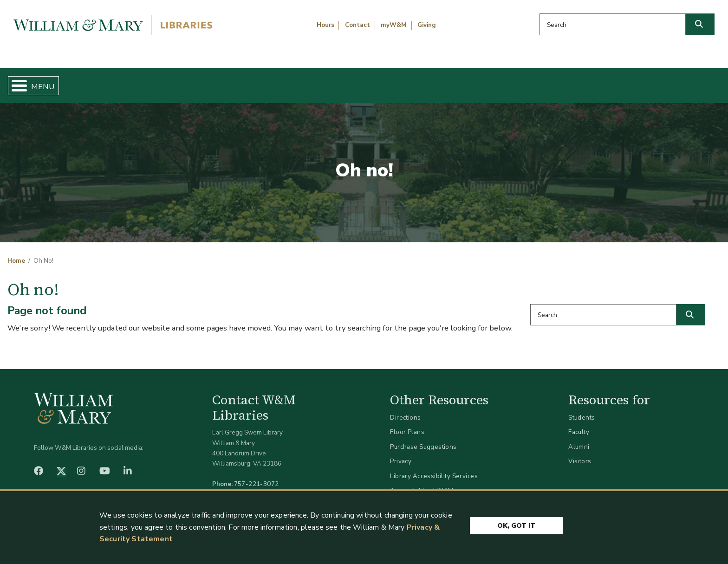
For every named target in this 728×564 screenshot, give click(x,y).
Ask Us (670, 82)
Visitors (580, 454)
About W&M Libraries (554, 82)
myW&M (394, 25)
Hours (325, 25)
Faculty (579, 425)
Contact (357, 25)
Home (56, 82)
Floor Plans (407, 425)
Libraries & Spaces (416, 82)
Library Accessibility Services (434, 468)
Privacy (401, 454)
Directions (405, 410)
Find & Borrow (156, 82)
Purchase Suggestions (423, 439)
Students (582, 410)
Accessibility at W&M (422, 483)
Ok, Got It (516, 523)
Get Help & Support (282, 82)
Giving (427, 25)
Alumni (579, 439)
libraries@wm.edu (259, 487)
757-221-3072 (257, 476)
